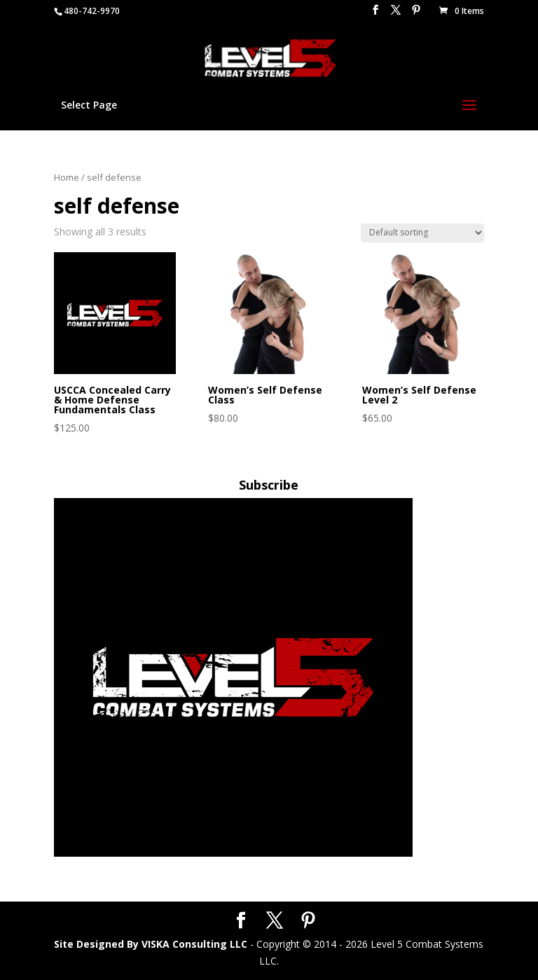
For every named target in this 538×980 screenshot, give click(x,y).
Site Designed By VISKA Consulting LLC (151, 944)
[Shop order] (422, 233)
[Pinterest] (416, 14)
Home (67, 177)
